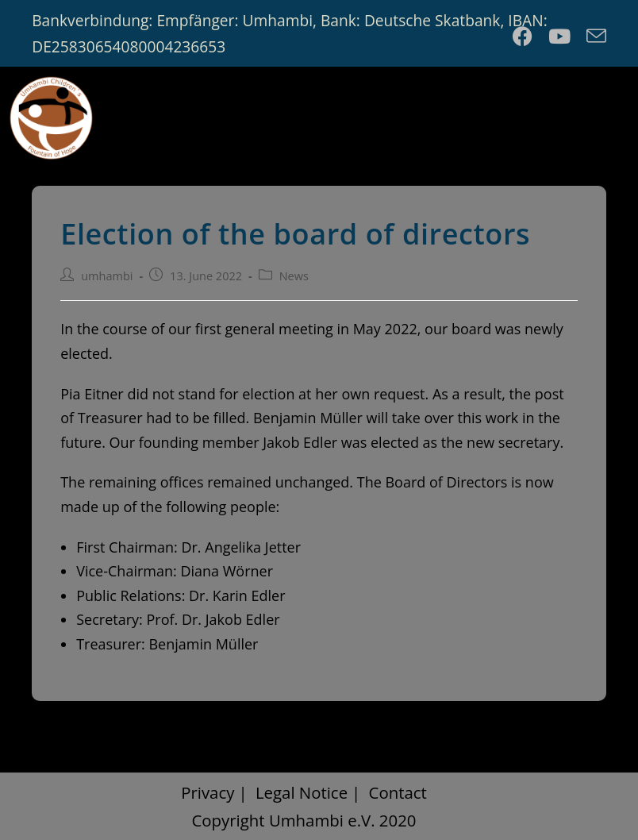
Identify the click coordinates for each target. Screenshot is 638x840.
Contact (398, 792)
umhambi (107, 276)
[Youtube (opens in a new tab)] (559, 36)
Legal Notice (302, 792)
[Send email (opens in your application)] (592, 36)
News (294, 276)
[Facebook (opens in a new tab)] (523, 36)
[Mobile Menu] (596, 114)
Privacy (208, 792)
